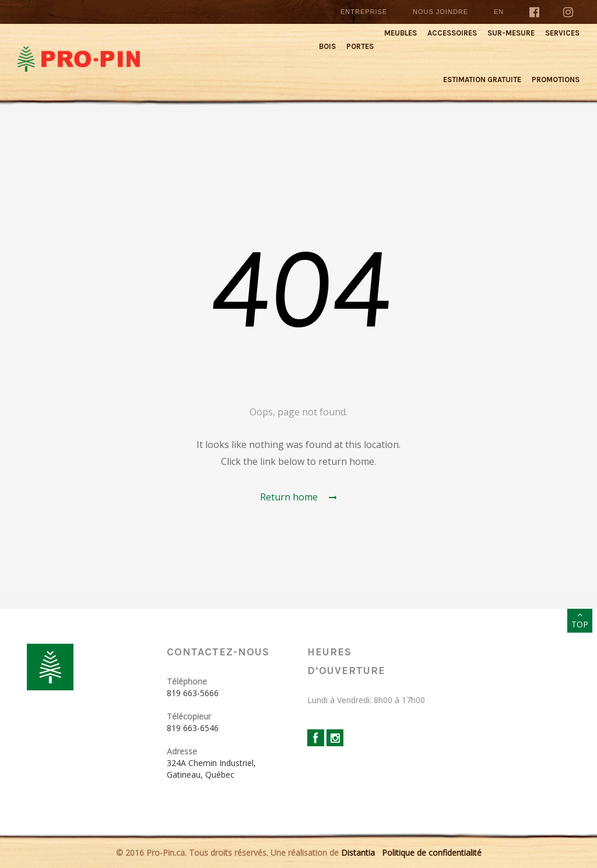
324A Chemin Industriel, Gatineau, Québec (211, 769)
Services (562, 33)
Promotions (556, 80)
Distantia (358, 853)
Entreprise (364, 12)
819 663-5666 (193, 693)
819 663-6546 (193, 728)
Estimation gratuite (482, 80)
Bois (327, 46)
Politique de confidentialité (432, 853)
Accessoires (452, 33)
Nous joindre (440, 12)
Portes (360, 46)
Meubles (401, 33)
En (499, 12)
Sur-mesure (511, 33)
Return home (298, 497)
